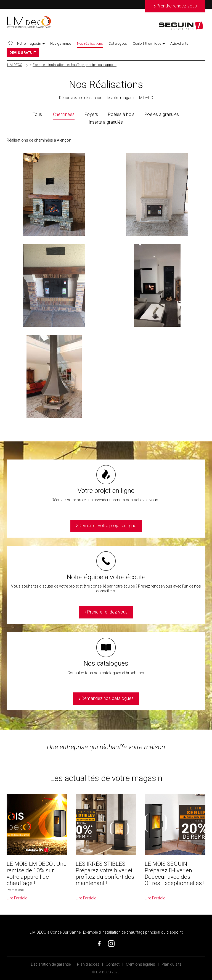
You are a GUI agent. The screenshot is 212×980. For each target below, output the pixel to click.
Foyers (91, 114)
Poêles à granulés (162, 114)
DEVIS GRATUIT (23, 53)
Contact (113, 964)
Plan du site (171, 964)
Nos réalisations (90, 43)
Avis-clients (179, 43)
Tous (37, 114)
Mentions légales (141, 964)
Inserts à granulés (106, 122)
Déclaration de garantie (51, 964)
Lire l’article (17, 898)
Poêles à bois (121, 114)
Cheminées (64, 114)
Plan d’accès (88, 964)
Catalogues (118, 43)
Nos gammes (61, 43)
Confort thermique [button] (149, 43)
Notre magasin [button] (31, 43)
